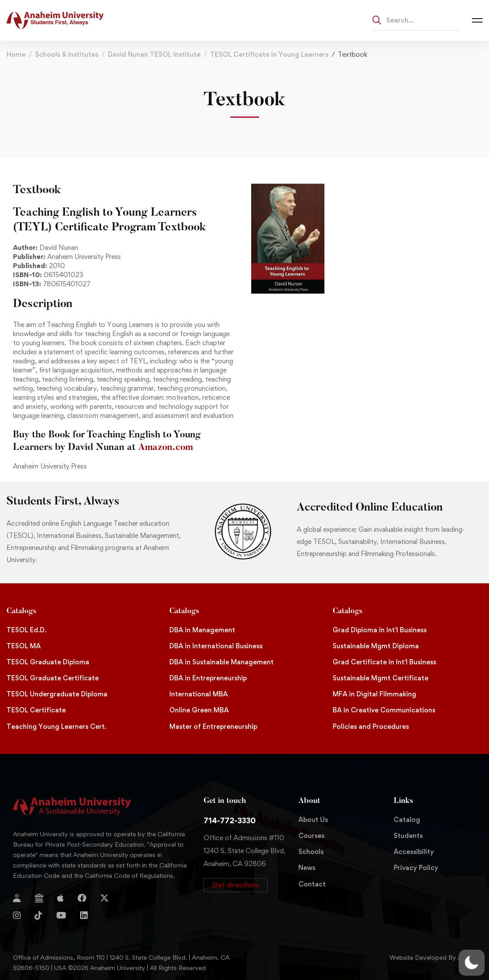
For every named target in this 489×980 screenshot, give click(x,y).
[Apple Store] (60, 898)
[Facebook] (82, 898)
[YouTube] (61, 915)
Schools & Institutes (67, 54)
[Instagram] (17, 915)
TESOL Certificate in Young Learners (269, 54)
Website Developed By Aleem (433, 957)
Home (16, 54)
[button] (236, 885)
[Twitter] (104, 898)
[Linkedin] (84, 915)
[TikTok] (39, 915)
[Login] (17, 898)
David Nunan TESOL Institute (154, 54)
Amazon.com (165, 448)
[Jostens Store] (39, 898)
